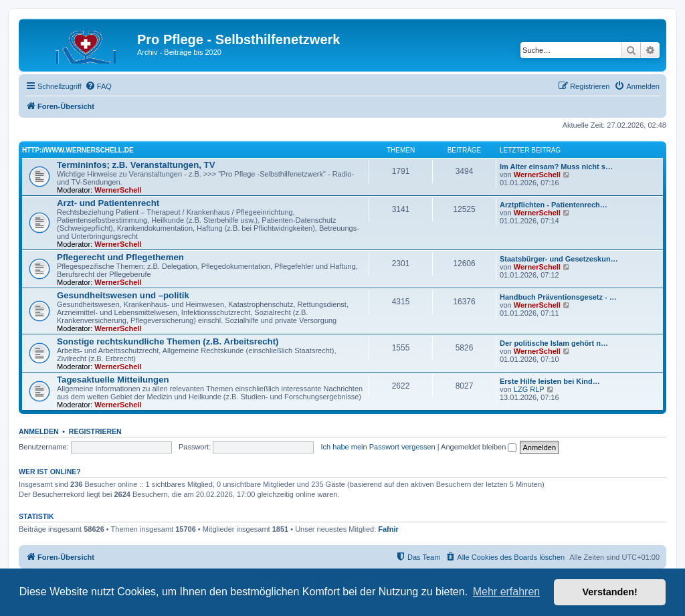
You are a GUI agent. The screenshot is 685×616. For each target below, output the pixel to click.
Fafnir (388, 529)
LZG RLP (529, 389)
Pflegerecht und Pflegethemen (120, 257)
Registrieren (95, 431)
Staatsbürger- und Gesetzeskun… (559, 259)
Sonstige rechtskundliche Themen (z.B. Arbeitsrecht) (168, 341)
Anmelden (39, 431)
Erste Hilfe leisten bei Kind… (550, 381)
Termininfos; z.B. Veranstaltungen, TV (136, 165)
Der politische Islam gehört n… (554, 343)
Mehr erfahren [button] (507, 592)
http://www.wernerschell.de (78, 150)
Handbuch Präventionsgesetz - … (558, 297)
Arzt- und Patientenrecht (108, 203)
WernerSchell (118, 190)
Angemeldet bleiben (479, 447)
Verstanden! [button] (610, 592)
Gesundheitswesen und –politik (123, 295)
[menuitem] (98, 86)
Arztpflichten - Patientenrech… (554, 205)
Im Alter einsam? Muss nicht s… (556, 167)
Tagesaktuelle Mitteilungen (113, 380)
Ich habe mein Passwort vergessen (378, 447)
